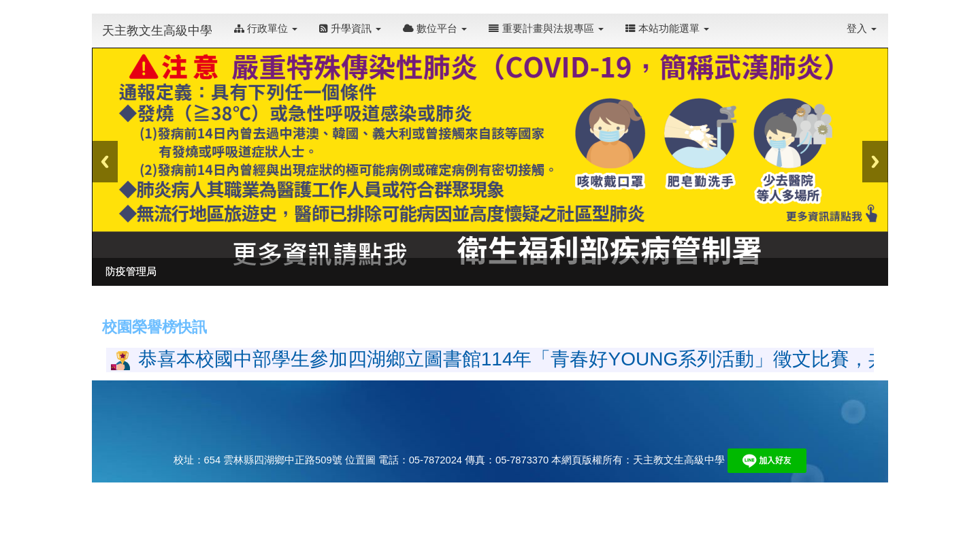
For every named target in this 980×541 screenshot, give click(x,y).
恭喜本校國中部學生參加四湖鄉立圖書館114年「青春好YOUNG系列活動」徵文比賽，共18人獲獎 (552, 359)
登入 (862, 29)
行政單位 (266, 29)
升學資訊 (350, 29)
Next (875, 162)
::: (723, 21)
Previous (105, 162)
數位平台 (435, 29)
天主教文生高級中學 (157, 31)
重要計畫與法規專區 (546, 29)
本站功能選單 (667, 29)
